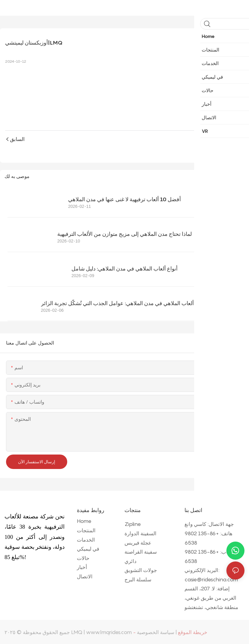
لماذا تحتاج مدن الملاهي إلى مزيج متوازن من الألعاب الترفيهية (124, 233)
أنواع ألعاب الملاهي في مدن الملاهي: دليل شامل (124, 268)
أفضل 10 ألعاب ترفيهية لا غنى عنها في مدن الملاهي (124, 199)
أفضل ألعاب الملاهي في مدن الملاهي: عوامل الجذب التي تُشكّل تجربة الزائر (125, 303)
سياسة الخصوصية (156, 632)
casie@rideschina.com (211, 579)
